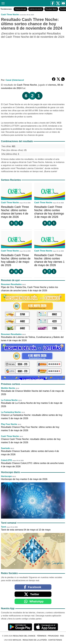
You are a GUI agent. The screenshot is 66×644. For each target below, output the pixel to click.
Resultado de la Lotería (35, 640)
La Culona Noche (9, 400)
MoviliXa (17, 640)
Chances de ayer (20, 9)
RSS (62, 636)
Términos (42, 636)
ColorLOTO (6, 460)
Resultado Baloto (51, 9)
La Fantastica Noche (11, 412)
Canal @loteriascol (15, 80)
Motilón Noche (8, 388)
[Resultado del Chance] (26, 3)
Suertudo (5, 448)
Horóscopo (6, 476)
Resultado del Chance (24, 636)
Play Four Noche (9, 424)
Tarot (3, 527)
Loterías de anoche (36, 9)
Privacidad (53, 636)
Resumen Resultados (11, 284)
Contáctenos (55, 640)
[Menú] (3, 3)
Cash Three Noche (10, 15)
